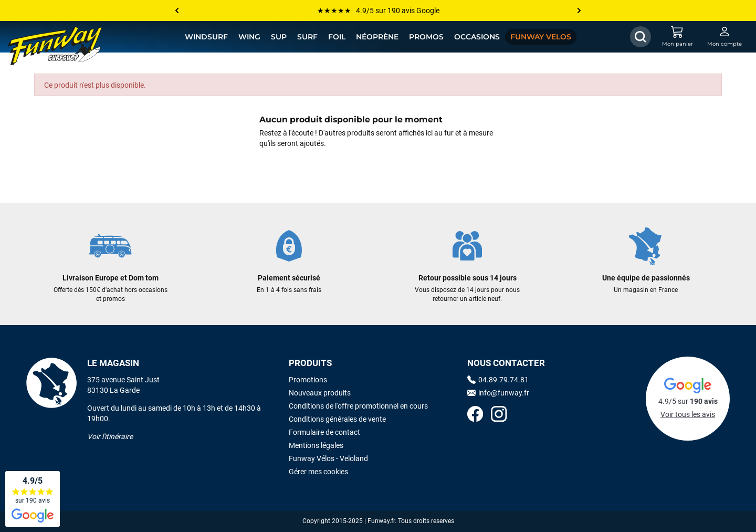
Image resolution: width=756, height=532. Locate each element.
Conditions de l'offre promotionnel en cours (358, 406)
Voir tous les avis (688, 414)
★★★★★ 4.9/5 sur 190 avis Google (378, 11)
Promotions (308, 380)
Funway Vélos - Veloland (328, 458)
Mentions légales (316, 445)
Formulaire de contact (324, 432)
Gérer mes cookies (318, 472)
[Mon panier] (677, 37)
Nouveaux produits (320, 393)
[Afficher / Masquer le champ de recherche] (640, 37)
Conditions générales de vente (337, 419)
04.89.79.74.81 (498, 380)
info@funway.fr (498, 393)
